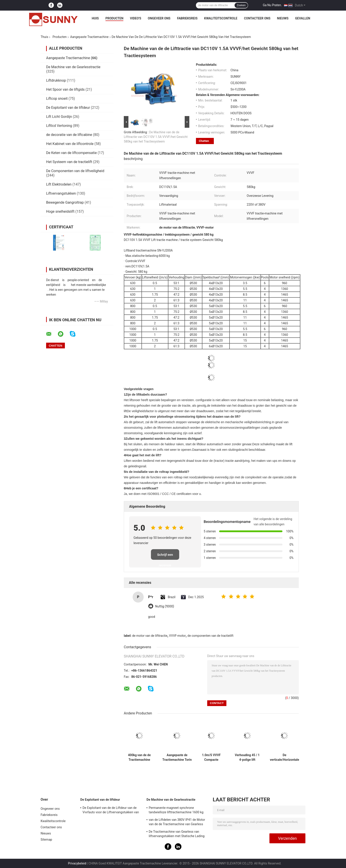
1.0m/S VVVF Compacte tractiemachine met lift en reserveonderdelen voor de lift (211, 757)
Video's (136, 18)
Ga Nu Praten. (272, 5)
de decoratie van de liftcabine (69, 135)
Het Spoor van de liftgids (65, 89)
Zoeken (241, 5)
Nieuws (283, 18)
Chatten (204, 141)
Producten (114, 18)
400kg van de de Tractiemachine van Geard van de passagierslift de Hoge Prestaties (139, 757)
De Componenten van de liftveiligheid (75, 171)
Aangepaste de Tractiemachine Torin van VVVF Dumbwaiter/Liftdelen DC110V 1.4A (177, 757)
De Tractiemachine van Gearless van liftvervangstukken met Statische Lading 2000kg (177, 834)
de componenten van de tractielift (210, 636)
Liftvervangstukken (61, 193)
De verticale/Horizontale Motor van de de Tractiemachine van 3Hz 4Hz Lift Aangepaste (285, 757)
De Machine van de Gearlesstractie (73, 67)
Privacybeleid (77, 863)
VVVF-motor (177, 636)
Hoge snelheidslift (60, 211)
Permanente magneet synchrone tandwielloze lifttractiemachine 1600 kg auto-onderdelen (176, 811)
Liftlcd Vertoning (59, 126)
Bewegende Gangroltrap (65, 202)
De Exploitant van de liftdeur (68, 108)
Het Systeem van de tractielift (69, 162)
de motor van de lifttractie (150, 636)
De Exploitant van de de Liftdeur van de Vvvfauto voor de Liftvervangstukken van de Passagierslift (111, 811)
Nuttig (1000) (165, 606)
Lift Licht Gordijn (59, 117)
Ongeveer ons (159, 18)
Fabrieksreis (187, 18)
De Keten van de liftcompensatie (71, 153)
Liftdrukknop (56, 80)
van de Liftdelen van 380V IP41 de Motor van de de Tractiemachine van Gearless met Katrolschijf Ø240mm (177, 823)
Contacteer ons (257, 18)
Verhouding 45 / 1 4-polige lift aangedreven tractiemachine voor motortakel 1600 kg (247, 757)
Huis (95, 18)
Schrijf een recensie (165, 556)
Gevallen (303, 18)
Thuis (44, 37)
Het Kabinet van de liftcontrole (70, 144)
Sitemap (46, 840)
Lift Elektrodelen (59, 184)
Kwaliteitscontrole (221, 18)
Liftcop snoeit (57, 99)
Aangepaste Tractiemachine (89, 37)
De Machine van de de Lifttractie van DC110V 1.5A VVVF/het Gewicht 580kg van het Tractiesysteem (156, 137)
